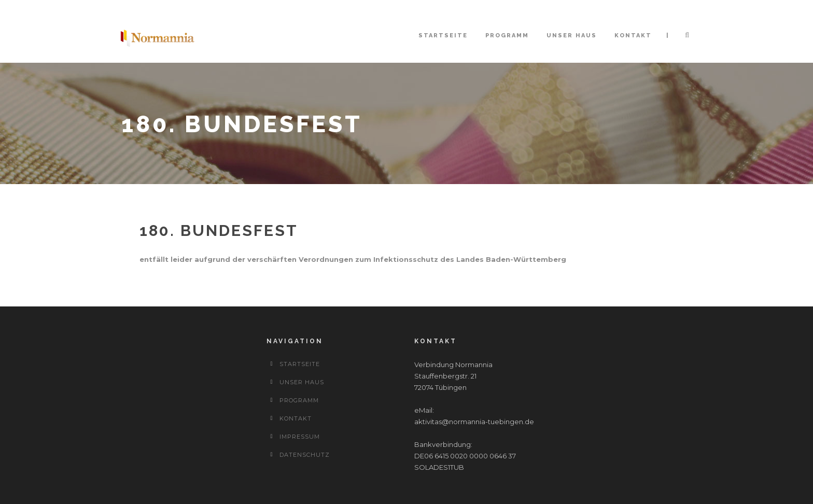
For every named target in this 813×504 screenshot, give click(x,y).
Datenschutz (305, 455)
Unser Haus (572, 36)
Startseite (443, 36)
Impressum (300, 437)
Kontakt (633, 36)
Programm (507, 36)
